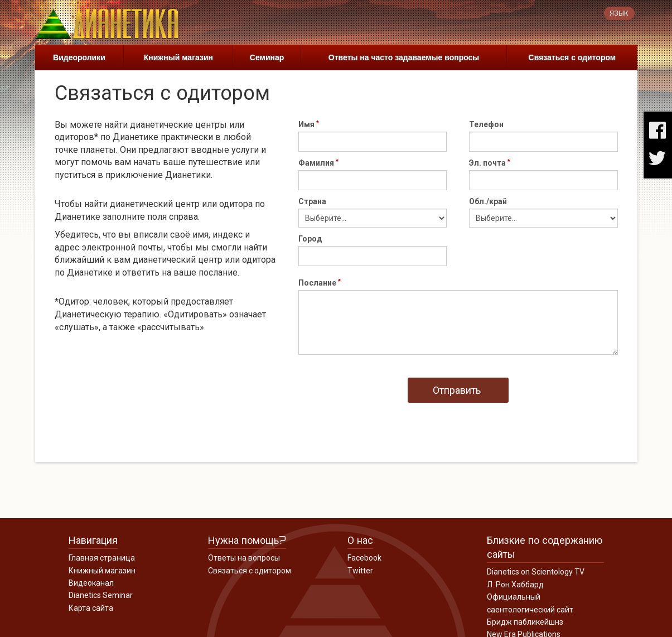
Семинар (267, 57)
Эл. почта (487, 163)
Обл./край (488, 201)
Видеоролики (79, 57)
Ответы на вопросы (244, 558)
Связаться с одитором (572, 57)
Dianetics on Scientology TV (536, 572)
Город (310, 239)
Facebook (364, 558)
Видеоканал (91, 583)
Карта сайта (91, 608)
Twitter (360, 571)
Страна (312, 201)
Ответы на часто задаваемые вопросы (404, 57)
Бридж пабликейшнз (525, 622)
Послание (317, 283)
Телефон (486, 124)
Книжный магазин (178, 57)
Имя (306, 124)
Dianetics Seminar (101, 595)
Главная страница (102, 558)
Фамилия (316, 163)
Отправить (457, 390)
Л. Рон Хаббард (515, 585)
